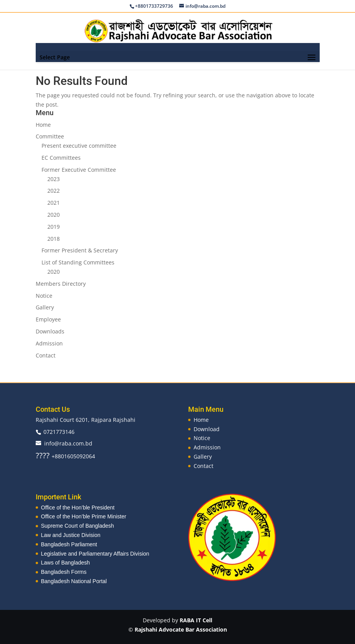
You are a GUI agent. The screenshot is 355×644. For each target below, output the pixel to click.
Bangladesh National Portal (74, 581)
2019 (54, 227)
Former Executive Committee (79, 170)
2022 (54, 191)
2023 (54, 179)
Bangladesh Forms (64, 572)
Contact (46, 355)
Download (207, 429)
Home (43, 125)
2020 (54, 215)
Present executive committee (79, 146)
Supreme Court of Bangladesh (78, 526)
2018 (54, 239)
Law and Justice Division (71, 535)
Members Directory (61, 284)
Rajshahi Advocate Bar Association (181, 629)
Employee (48, 319)
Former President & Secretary (80, 250)
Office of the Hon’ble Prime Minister (84, 516)
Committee (50, 136)
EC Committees (61, 158)
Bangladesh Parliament (69, 544)
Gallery (45, 307)
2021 (54, 203)
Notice (44, 296)
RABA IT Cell (196, 620)
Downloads (50, 331)
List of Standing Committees (78, 262)
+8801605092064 (73, 456)
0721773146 (59, 432)
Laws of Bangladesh (66, 563)
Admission (49, 343)
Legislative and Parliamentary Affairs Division (95, 554)
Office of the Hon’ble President (78, 508)
